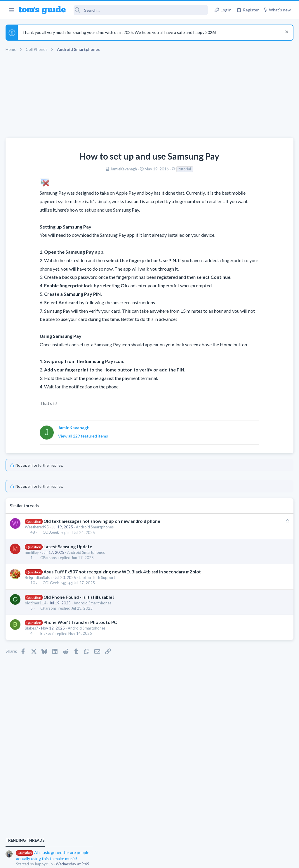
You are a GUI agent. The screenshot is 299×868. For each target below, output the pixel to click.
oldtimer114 (36, 626)
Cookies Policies (128, 860)
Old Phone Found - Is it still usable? (79, 620)
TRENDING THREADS (225, 316)
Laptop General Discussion (239, 485)
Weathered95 (37, 544)
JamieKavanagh (77, 169)
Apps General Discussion (237, 350)
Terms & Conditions (205, 860)
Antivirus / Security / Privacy (240, 519)
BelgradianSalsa (39, 601)
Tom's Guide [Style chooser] (252, 835)
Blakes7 (32, 651)
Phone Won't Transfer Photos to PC (80, 645)
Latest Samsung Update (68, 563)
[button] (12, 10)
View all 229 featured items (56, 453)
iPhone (222, 418)
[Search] (141, 10)
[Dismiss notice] (286, 33)
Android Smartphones (95, 544)
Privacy (165, 860)
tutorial (138, 169)
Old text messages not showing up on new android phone (102, 538)
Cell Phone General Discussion (242, 553)
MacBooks (225, 384)
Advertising (87, 860)
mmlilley (32, 569)
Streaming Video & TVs (236, 452)
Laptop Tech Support (97, 601)
